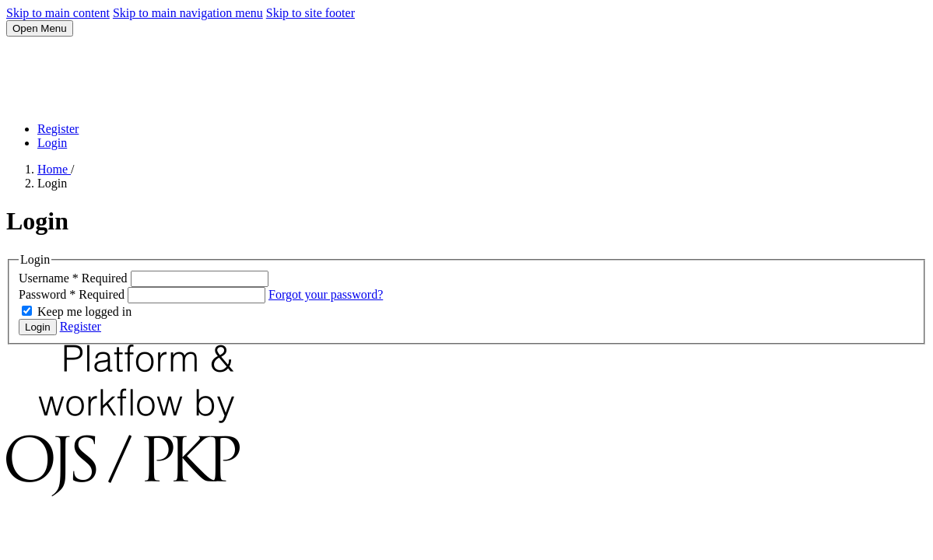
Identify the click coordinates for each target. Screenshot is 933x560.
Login (52, 143)
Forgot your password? (326, 294)
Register (58, 129)
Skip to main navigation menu (188, 13)
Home (54, 169)
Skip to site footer (310, 13)
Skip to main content (58, 13)
